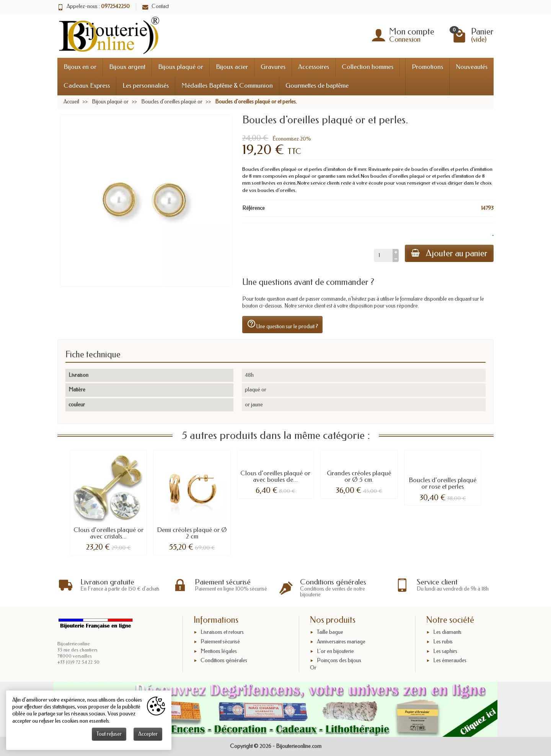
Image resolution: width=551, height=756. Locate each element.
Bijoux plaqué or (181, 67)
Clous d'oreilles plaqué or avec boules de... (275, 476)
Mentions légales (219, 651)
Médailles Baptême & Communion (227, 86)
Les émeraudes (450, 660)
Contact (156, 6)
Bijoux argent (127, 67)
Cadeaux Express (87, 86)
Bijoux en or (80, 67)
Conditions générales (224, 660)
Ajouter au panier (449, 253)
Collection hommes (368, 67)
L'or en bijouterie (335, 651)
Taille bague (330, 632)
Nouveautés (472, 67)
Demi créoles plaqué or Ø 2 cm (192, 533)
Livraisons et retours (222, 632)
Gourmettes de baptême (317, 86)
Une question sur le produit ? (282, 324)
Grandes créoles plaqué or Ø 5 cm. (359, 476)
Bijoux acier (232, 67)
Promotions (427, 67)
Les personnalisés (146, 86)
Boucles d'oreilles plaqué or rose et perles (443, 483)
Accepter (148, 734)
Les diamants (447, 632)
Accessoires (314, 67)
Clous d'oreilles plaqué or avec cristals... (108, 533)
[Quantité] (383, 255)
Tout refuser (109, 734)
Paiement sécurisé (220, 642)
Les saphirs (445, 651)
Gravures (273, 67)
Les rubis (443, 642)
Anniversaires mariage (341, 642)
